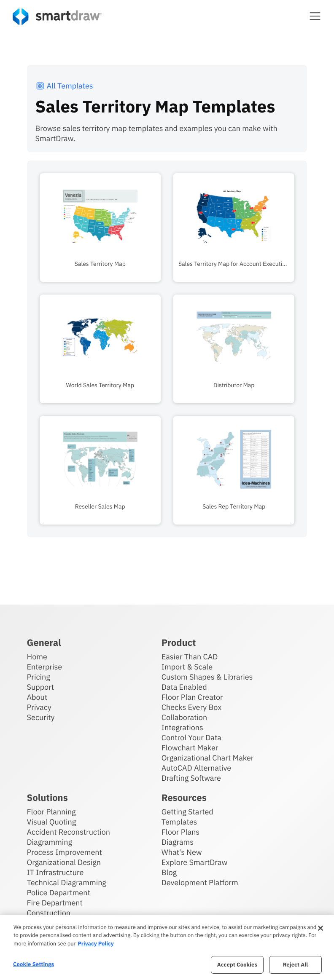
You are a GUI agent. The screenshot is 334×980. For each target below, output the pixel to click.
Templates (179, 822)
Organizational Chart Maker (208, 758)
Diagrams (178, 842)
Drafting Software (191, 778)
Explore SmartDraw (194, 862)
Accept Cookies (237, 965)
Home (37, 657)
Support (41, 687)
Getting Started (187, 812)
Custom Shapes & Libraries (207, 677)
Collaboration (184, 717)
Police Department (59, 893)
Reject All (296, 965)
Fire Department (55, 903)
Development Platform (200, 882)
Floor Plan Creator (192, 697)
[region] (167, 947)
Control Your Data (191, 738)
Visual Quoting (52, 822)
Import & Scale (187, 667)
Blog (169, 872)
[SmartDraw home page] (57, 17)
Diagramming (50, 842)
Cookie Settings (34, 964)
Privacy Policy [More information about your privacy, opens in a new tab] (96, 944)
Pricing (39, 677)
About (37, 697)
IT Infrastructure (55, 872)
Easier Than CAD (190, 657)
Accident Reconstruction (69, 832)
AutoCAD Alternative (196, 768)
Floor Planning (51, 812)
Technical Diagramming (67, 882)
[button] (315, 16)
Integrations (182, 727)
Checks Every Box (192, 707)
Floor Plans (180, 832)
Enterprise (45, 667)
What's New (182, 852)
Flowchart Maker (190, 748)
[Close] (321, 928)
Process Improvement (65, 852)
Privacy (39, 707)
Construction (49, 913)
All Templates (64, 86)
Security (41, 717)
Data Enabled (184, 687)
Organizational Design (64, 862)
